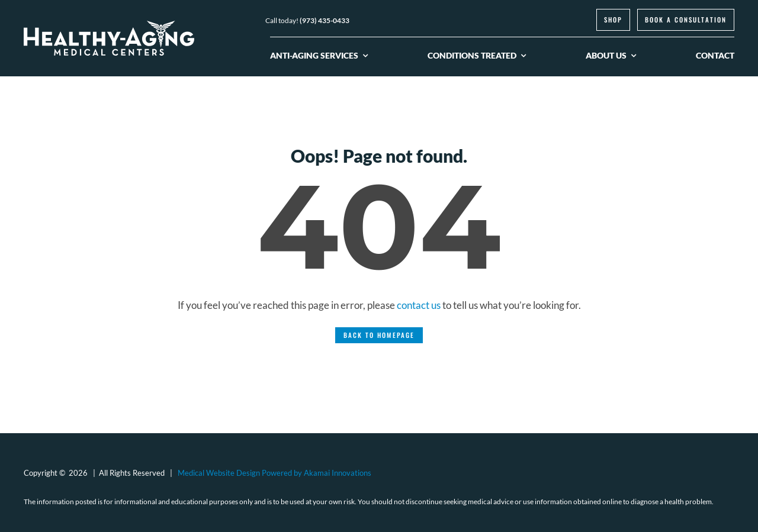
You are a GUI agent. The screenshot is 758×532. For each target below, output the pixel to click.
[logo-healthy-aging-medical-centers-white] (109, 26)
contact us (419, 305)
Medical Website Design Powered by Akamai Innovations (274, 473)
